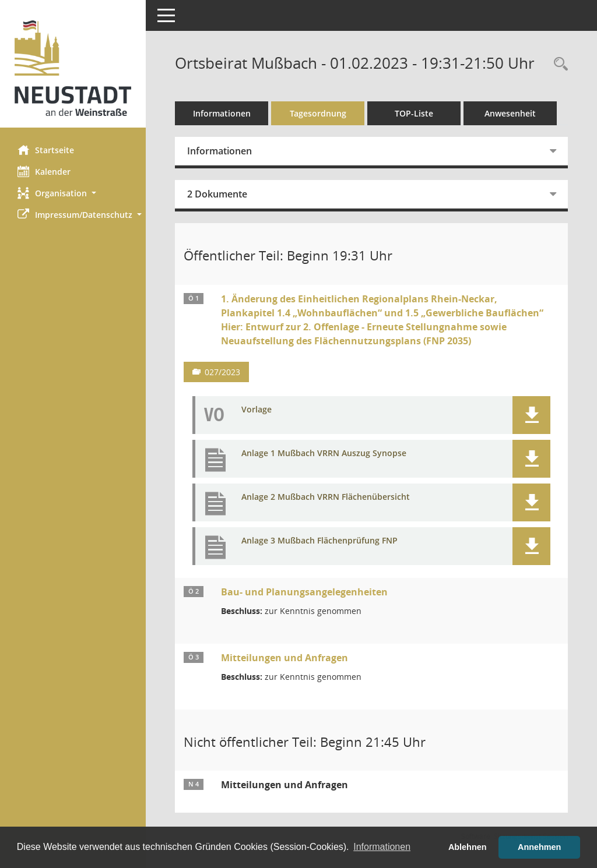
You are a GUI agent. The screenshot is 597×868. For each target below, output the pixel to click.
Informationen (222, 113)
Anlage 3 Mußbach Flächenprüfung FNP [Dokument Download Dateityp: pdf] (319, 541)
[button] (73, 193)
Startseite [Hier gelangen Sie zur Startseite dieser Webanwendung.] (46, 150)
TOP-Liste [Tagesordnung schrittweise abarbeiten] (414, 113)
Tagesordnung (318, 113)
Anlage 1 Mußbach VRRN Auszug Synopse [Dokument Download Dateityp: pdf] (324, 454)
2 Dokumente (217, 194)
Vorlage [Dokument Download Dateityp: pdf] (257, 410)
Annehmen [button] (539, 847)
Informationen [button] (382, 847)
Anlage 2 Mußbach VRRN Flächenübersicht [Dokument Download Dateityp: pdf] (326, 497)
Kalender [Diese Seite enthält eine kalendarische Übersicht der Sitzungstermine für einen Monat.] (44, 171)
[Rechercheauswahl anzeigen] (558, 64)
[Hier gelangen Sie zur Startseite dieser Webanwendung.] (73, 68)
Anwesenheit (510, 113)
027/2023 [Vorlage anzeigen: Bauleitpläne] (222, 372)
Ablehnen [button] (468, 847)
